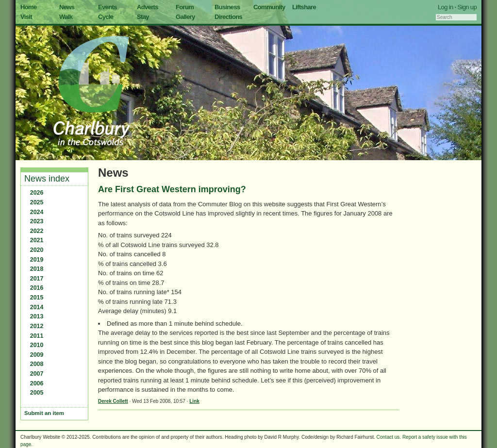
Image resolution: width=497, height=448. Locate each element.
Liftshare (304, 7)
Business (227, 7)
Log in (446, 7)
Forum (185, 7)
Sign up (467, 7)
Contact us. (389, 437)
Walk (66, 17)
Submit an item (44, 413)
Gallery (185, 17)
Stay (143, 17)
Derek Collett (113, 401)
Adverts (148, 7)
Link (194, 401)
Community (269, 7)
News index (47, 179)
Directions (228, 17)
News (67, 7)
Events (108, 7)
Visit (26, 17)
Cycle (106, 17)
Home (29, 7)
